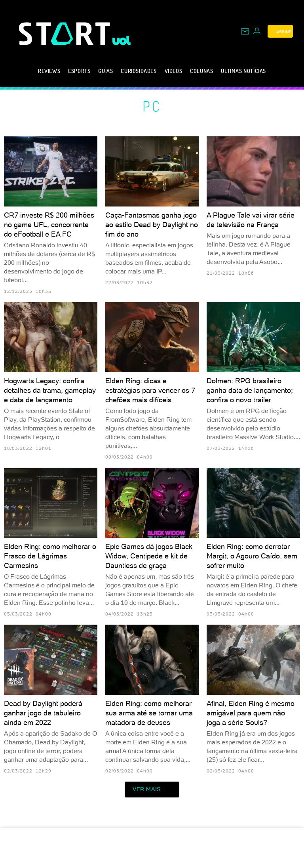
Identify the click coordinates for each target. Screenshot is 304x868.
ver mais (152, 790)
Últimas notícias (243, 71)
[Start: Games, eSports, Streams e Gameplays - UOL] (66, 33)
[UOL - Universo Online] (122, 40)
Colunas (201, 71)
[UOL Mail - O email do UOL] (245, 31)
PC (152, 106)
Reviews (49, 71)
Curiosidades (139, 71)
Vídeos (174, 71)
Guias (105, 71)
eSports (79, 71)
